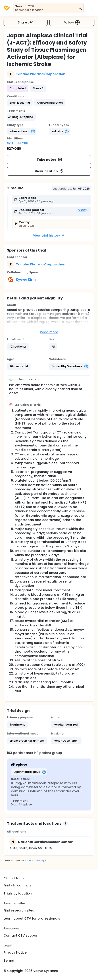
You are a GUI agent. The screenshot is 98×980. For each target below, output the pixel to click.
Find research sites (19, 910)
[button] (20, 103)
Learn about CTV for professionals (32, 918)
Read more (49, 332)
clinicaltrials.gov (36, 861)
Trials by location (18, 893)
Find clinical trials (17, 885)
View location (49, 171)
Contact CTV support (21, 935)
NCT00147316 (18, 143)
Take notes (49, 160)
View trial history (49, 235)
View (84, 210)
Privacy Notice (15, 952)
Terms (9, 961)
